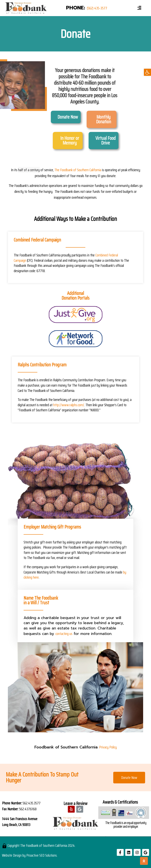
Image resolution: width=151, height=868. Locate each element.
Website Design (12, 855)
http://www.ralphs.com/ (69, 405)
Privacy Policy (108, 747)
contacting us (64, 634)
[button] (129, 778)
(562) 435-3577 (97, 8)
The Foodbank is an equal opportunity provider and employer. (126, 825)
